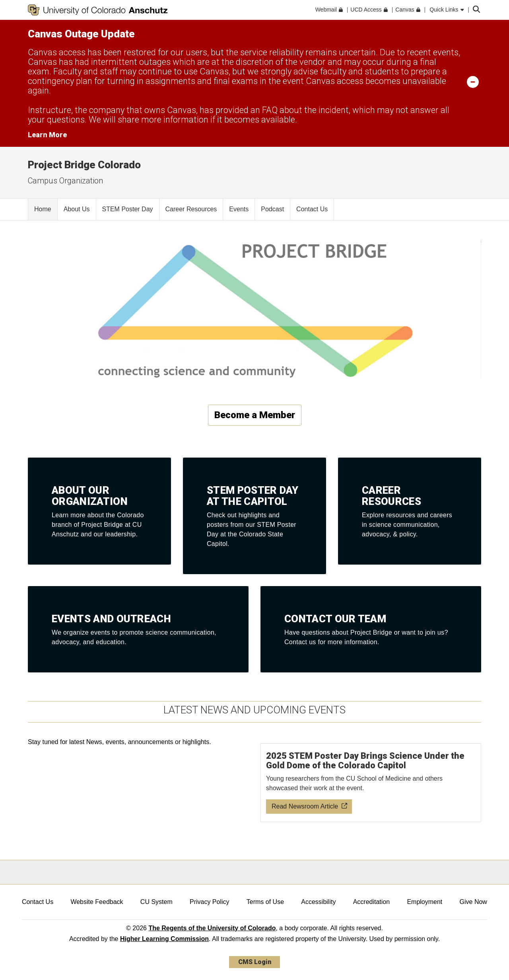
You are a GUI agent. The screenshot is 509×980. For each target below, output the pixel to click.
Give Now (473, 902)
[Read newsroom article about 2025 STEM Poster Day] (371, 783)
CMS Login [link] (255, 962)
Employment (424, 902)
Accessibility (318, 902)
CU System (156, 902)
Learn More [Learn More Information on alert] (47, 135)
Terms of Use (265, 902)
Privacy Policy (210, 902)
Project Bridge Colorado (84, 165)
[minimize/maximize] (473, 82)
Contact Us (38, 902)
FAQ (270, 110)
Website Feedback (97, 902)
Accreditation (372, 902)
